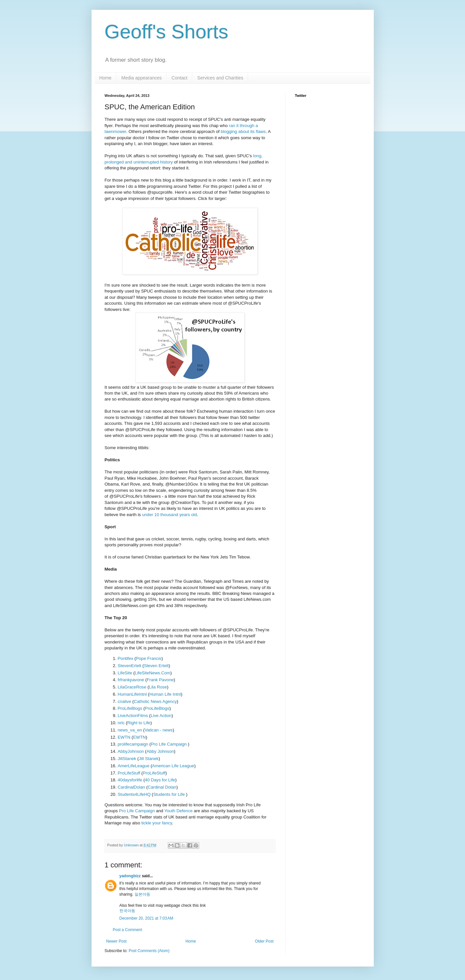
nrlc (121, 723)
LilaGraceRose (132, 687)
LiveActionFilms (133, 716)
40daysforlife (130, 780)
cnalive (125, 701)
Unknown (132, 845)
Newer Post (116, 941)
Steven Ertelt (156, 666)
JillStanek (127, 759)
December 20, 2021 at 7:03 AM (146, 918)
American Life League (173, 766)
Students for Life (170, 794)
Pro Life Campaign (169, 744)
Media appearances (142, 78)
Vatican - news (159, 730)
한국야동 (127, 911)
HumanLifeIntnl (132, 694)
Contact (180, 78)
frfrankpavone (131, 680)
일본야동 (142, 894)
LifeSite (125, 673)
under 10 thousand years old (169, 515)
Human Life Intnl (165, 694)
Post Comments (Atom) (149, 951)
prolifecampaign (133, 744)
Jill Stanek (149, 759)
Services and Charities (220, 78)
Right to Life (139, 723)
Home (106, 78)
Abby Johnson (160, 751)
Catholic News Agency (155, 701)
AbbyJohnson (131, 751)
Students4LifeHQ (134, 794)
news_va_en (130, 730)
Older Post (264, 941)
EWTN (124, 737)
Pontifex (126, 658)
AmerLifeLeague (134, 766)
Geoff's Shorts (167, 32)
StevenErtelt (130, 666)
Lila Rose (158, 687)
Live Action (161, 716)
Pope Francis (149, 658)
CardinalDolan (132, 787)
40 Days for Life (160, 780)
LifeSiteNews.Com (153, 673)
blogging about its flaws (243, 131)
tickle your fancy (157, 823)
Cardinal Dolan (162, 787)
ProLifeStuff (129, 773)
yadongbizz (130, 876)
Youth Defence (179, 811)
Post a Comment (127, 930)
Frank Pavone (160, 680)
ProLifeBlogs (130, 708)
